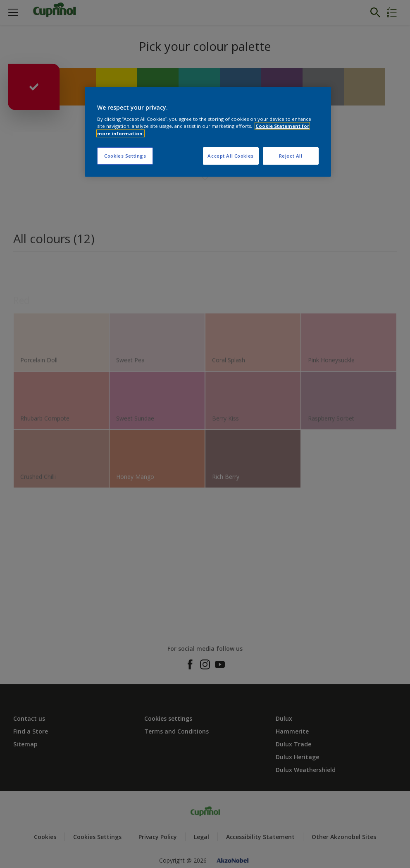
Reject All (291, 156)
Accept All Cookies (230, 156)
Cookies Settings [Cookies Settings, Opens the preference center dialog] (125, 156)
